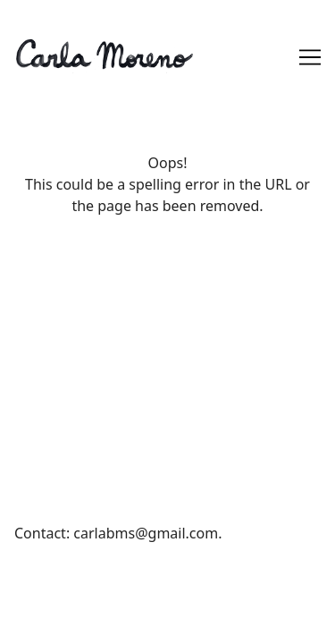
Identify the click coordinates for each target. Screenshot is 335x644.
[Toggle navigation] (310, 57)
